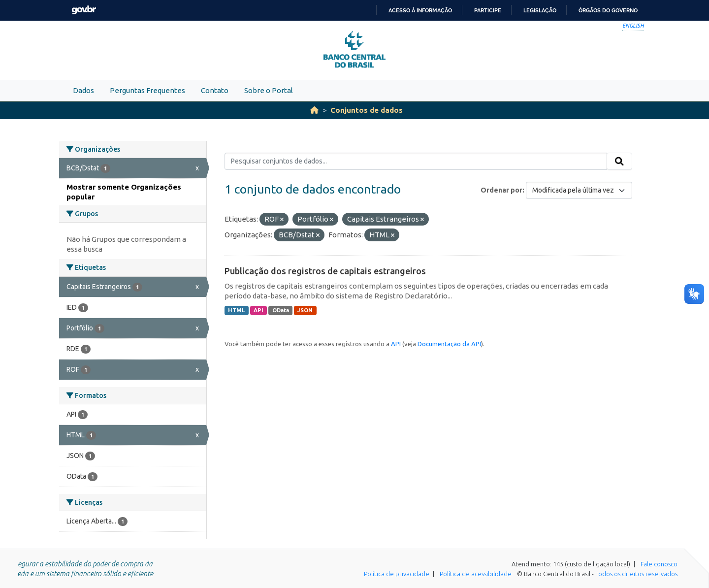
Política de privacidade (397, 574)
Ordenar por (501, 190)
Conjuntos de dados (367, 110)
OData (281, 310)
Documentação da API (449, 344)
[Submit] (619, 162)
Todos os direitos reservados (636, 574)
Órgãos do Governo (608, 10)
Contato (215, 90)
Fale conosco (659, 564)
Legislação (540, 10)
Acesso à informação (420, 10)
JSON (305, 310)
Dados (83, 90)
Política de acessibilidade (476, 574)
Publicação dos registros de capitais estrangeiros (325, 271)
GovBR (84, 10)
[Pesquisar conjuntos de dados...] (416, 162)
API (258, 310)
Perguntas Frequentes (147, 90)
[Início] (314, 110)
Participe (488, 10)
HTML (236, 310)
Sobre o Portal (269, 90)
